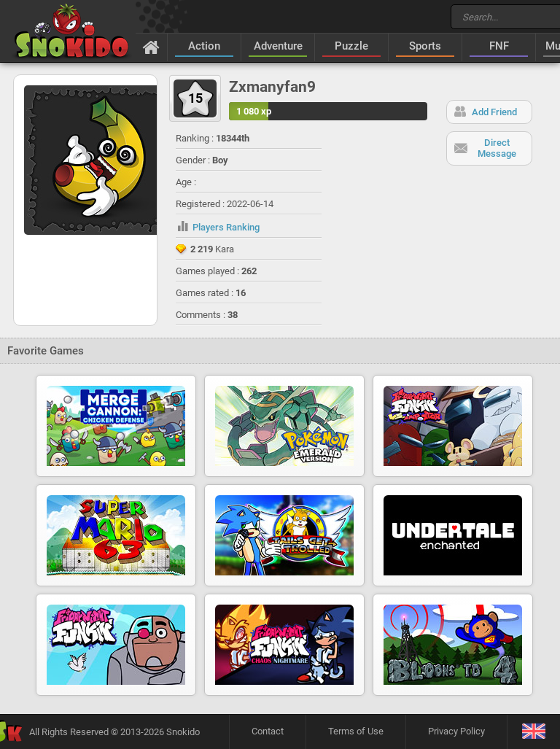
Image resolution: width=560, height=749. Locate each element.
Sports (425, 46)
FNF (499, 46)
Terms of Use (356, 731)
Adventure (278, 46)
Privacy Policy (456, 731)
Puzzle (351, 46)
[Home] (151, 47)
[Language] (533, 732)
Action (204, 46)
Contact (268, 731)
